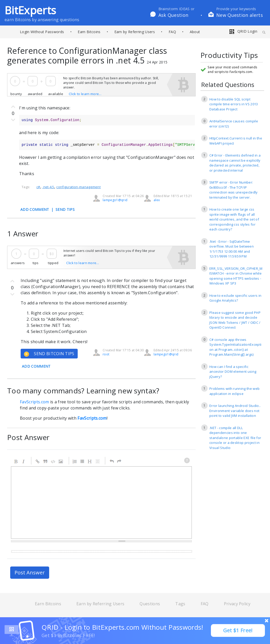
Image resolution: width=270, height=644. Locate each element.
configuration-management (78, 187)
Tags (180, 604)
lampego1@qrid (115, 200)
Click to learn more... (85, 94)
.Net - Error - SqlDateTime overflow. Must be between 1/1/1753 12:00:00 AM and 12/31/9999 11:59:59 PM (232, 249)
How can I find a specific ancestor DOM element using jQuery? (233, 372)
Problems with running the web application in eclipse (234, 391)
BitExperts (30, 10)
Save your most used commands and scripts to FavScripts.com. (232, 69)
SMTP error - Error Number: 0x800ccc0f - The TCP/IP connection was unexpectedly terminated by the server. (234, 190)
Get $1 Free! (238, 630)
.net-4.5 (48, 187)
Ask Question (173, 15)
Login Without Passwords (42, 32)
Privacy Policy (237, 604)
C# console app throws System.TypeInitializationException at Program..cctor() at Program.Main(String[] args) (235, 347)
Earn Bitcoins (89, 32)
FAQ (172, 32)
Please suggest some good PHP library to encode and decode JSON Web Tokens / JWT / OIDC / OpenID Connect (235, 320)
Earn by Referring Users (135, 32)
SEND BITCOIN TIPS (49, 354)
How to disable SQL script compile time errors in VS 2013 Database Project (234, 104)
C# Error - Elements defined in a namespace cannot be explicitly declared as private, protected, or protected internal (235, 163)
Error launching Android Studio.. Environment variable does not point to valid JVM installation (235, 411)
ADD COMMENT (35, 209)
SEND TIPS (65, 209)
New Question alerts (240, 15)
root (106, 354)
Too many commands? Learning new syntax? (83, 391)
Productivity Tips (229, 55)
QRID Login (243, 31)
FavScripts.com (34, 402)
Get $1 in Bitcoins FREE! (68, 635)
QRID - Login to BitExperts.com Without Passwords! (122, 627)
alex (157, 200)
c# (38, 187)
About (195, 32)
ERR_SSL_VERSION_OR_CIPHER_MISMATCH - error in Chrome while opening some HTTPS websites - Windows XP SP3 (236, 276)
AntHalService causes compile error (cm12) (234, 124)
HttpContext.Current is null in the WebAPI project (236, 141)
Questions (150, 604)
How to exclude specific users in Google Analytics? (235, 298)
